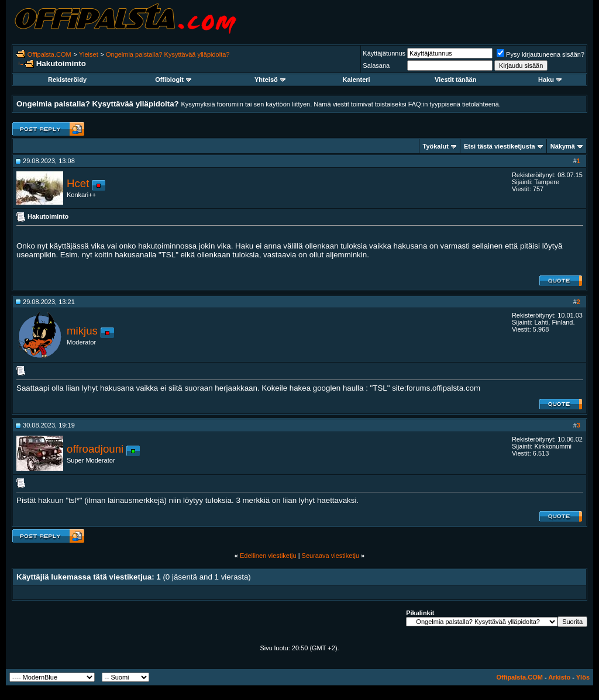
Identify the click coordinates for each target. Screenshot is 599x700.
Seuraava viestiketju (331, 556)
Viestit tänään (455, 80)
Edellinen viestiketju (268, 556)
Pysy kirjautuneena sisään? (541, 54)
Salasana (376, 65)
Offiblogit (173, 80)
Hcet (78, 183)
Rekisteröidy (67, 80)
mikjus (82, 331)
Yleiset (89, 54)
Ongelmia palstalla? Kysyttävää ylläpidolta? (168, 54)
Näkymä (563, 146)
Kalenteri (357, 80)
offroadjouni (95, 449)
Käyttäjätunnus (384, 53)
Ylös (583, 677)
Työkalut (436, 146)
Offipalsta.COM (49, 54)
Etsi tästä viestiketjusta (500, 146)
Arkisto (559, 677)
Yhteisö (270, 80)
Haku (550, 80)
